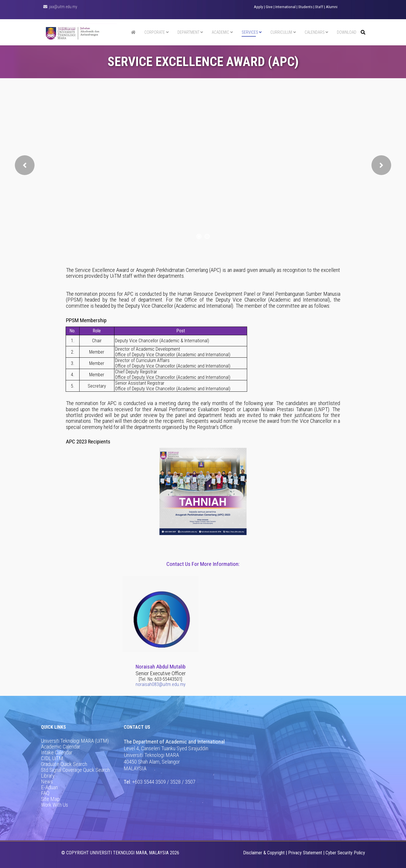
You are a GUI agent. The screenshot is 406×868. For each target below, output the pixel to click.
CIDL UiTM (52, 758)
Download (347, 32)
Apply (258, 7)
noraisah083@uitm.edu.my (161, 684)
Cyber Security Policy (345, 853)
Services (250, 32)
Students (305, 7)
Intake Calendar (57, 753)
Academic (220, 32)
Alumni (332, 7)
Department (188, 32)
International (285, 7)
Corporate (155, 32)
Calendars (315, 32)
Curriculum (281, 32)
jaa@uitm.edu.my (63, 7)
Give (269, 7)
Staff (319, 7)
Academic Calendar (61, 747)
